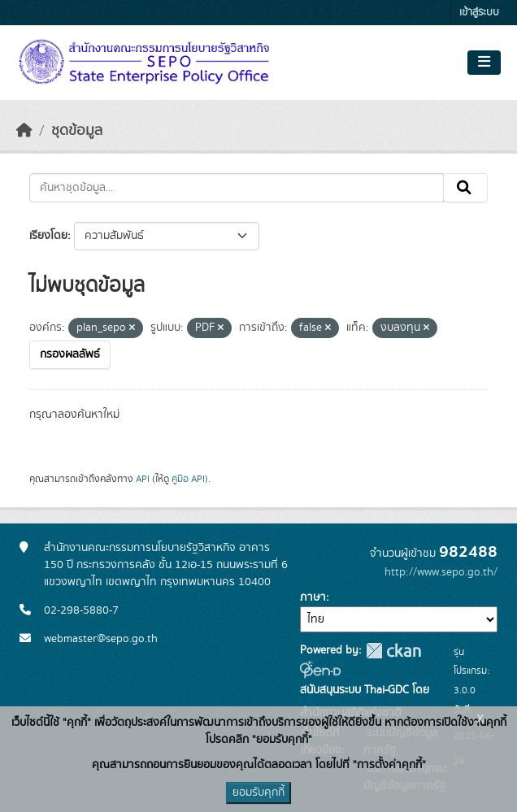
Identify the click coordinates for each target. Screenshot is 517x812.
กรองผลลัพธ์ (70, 354)
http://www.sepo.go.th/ (441, 572)
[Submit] (465, 188)
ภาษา (313, 597)
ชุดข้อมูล (77, 131)
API (143, 479)
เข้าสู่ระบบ (479, 13)
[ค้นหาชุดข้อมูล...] (237, 188)
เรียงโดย (48, 236)
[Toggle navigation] (484, 63)
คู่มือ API (188, 479)
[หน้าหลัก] (24, 131)
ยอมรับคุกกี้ (258, 792)
